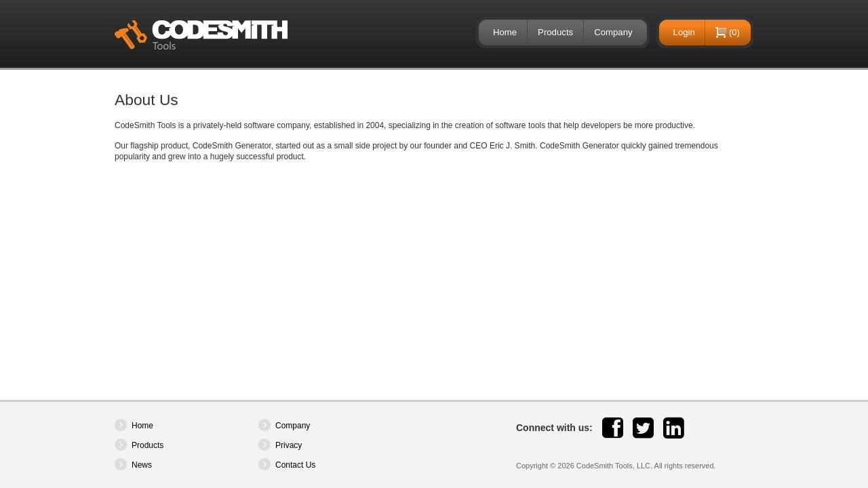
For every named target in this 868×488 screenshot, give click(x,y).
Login (684, 32)
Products (555, 32)
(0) (734, 32)
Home (505, 32)
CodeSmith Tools (201, 35)
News (142, 465)
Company (613, 32)
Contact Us (295, 465)
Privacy (289, 445)
